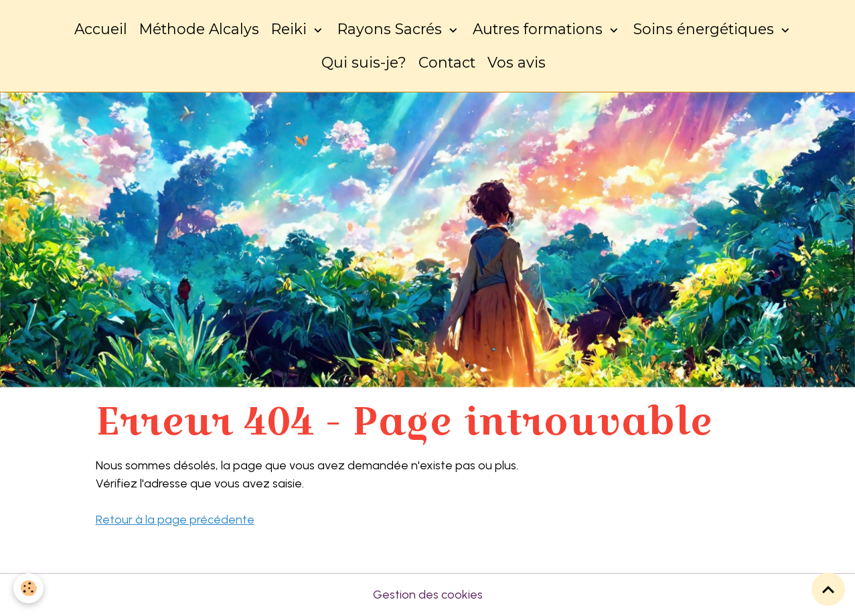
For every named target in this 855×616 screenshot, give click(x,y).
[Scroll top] (828, 589)
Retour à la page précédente (175, 520)
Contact (447, 62)
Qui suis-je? (364, 62)
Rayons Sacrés (392, 29)
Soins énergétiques (706, 29)
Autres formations (540, 29)
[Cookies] (28, 588)
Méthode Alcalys (199, 29)
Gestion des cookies (428, 595)
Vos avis (517, 62)
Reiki (291, 29)
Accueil (101, 29)
